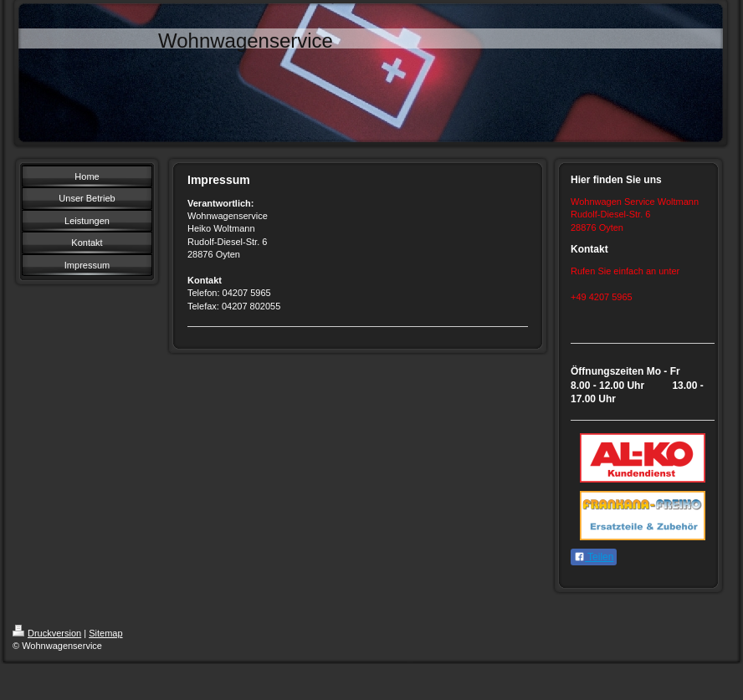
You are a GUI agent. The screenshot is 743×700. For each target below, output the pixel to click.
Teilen (594, 557)
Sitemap (105, 633)
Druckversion (47, 633)
